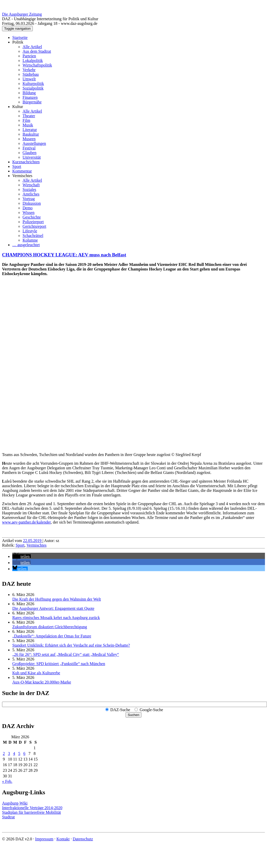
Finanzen (30, 97)
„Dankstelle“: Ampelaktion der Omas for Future (52, 636)
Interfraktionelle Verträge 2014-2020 (32, 808)
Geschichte (32, 217)
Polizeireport (33, 222)
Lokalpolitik (33, 61)
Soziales (29, 189)
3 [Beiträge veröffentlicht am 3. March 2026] (9, 753)
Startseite (20, 37)
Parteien (29, 56)
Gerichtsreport (34, 226)
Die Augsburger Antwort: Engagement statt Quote (53, 608)
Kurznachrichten (26, 162)
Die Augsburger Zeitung (22, 14)
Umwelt (29, 79)
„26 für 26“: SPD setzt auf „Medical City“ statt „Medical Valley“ (66, 654)
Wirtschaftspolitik (37, 65)
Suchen (133, 715)
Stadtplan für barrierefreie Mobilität (32, 812)
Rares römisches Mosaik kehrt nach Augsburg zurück (56, 618)
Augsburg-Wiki (15, 803)
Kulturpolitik (33, 84)
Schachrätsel (33, 236)
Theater (29, 116)
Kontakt (63, 839)
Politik (18, 42)
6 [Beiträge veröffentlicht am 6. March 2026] (24, 753)
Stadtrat (8, 817)
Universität (32, 157)
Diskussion (32, 203)
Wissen (28, 213)
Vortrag (29, 199)
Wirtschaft (31, 185)
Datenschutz (83, 839)
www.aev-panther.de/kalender (26, 522)
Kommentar (22, 171)
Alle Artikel (32, 47)
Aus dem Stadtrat (37, 51)
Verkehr (29, 70)
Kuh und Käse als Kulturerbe (36, 673)
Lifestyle (30, 231)
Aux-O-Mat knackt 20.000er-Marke (42, 682)
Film (26, 120)
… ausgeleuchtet (26, 245)
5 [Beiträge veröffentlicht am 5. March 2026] (19, 753)
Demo (28, 208)
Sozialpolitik (33, 88)
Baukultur (31, 134)
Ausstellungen (34, 143)
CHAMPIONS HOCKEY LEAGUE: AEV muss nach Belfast (64, 255)
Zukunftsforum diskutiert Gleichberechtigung (50, 627)
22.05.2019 (33, 541)
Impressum (44, 839)
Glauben (29, 153)
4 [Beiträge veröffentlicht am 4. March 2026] (14, 753)
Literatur (30, 130)
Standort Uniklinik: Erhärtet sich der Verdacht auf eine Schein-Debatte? (71, 645)
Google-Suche (151, 710)
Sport (17, 166)
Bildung (29, 93)
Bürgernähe (32, 102)
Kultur (18, 107)
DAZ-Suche (120, 710)
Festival (29, 148)
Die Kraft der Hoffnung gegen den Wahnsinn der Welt (57, 599)
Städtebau (31, 74)
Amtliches (31, 194)
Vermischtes (22, 176)
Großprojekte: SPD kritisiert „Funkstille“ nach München (59, 664)
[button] (22, 556)
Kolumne (30, 240)
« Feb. (7, 781)
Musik (28, 125)
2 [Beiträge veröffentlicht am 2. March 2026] (4, 753)
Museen (29, 139)
